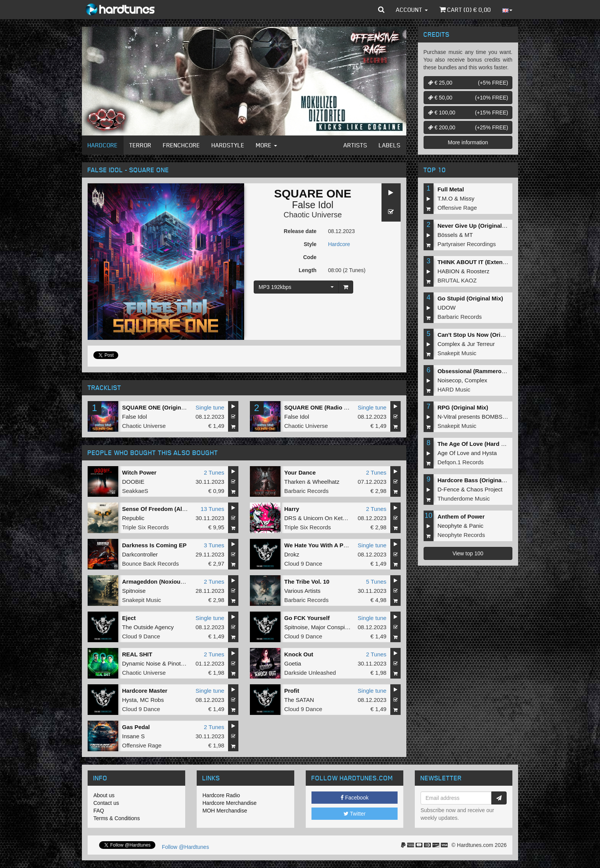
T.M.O (445, 198)
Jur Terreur (481, 344)
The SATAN (299, 700)
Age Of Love (453, 453)
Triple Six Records (145, 527)
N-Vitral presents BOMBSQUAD (478, 417)
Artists (355, 145)
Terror (140, 145)
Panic (476, 526)
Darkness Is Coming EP (154, 545)
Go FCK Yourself (307, 618)
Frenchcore (182, 145)
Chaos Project (484, 489)
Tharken (295, 482)
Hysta (129, 700)
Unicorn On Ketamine (331, 518)
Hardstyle (228, 145)
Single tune (210, 407)
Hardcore (103, 145)
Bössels (448, 235)
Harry (292, 509)
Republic (133, 518)
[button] (381, 10)
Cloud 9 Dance (303, 564)
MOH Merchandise (225, 811)
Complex (449, 344)
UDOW (447, 308)
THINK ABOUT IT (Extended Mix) (482, 262)
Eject (129, 618)
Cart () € (465, 10)
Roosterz (478, 271)
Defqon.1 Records (461, 462)
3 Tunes (214, 545)
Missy (467, 198)
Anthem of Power (461, 516)
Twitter (355, 814)
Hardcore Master (145, 691)
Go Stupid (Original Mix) (470, 298)
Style (310, 244)
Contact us (106, 803)
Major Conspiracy (333, 627)
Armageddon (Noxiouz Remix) (163, 582)
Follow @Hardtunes (185, 847)
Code (310, 257)
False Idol (313, 205)
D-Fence (448, 489)
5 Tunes (376, 582)
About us (104, 795)
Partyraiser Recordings (467, 244)
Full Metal (451, 189)
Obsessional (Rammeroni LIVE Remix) (490, 371)
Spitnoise (134, 591)
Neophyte (450, 526)
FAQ (99, 811)
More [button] (267, 145)
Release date (300, 231)
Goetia (293, 663)
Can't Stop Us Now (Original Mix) (482, 335)
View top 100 (468, 553)
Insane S (133, 736)
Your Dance (300, 472)
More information (468, 142)
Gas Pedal (136, 727)
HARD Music (454, 389)
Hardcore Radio (221, 795)
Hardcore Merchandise (230, 803)
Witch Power (139, 472)
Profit (292, 691)
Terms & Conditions (117, 818)
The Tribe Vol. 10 (307, 582)
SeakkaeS (135, 491)
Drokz (292, 554)
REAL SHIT (137, 654)
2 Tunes (214, 472)
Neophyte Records (461, 535)
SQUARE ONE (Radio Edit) (320, 407)
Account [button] (412, 10)
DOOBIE (133, 482)
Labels (390, 145)
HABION (448, 271)
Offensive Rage (142, 745)
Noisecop (449, 380)
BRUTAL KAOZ (457, 280)
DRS (290, 518)
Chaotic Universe (313, 215)
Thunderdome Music (464, 498)
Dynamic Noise (141, 663)
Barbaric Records (307, 491)
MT (469, 235)
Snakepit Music (142, 600)
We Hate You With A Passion (323, 545)
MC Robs (152, 700)
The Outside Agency (148, 627)
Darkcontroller (140, 554)
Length (307, 270)
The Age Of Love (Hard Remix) (479, 444)
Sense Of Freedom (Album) (159, 509)
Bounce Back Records (150, 564)
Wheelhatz (326, 482)
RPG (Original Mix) (463, 407)
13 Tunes (212, 509)
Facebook (355, 798)
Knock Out (299, 654)
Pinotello (179, 663)
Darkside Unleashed (310, 673)
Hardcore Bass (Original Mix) (477, 480)
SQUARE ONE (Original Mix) (161, 407)
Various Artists (302, 591)
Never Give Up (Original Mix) (476, 226)
